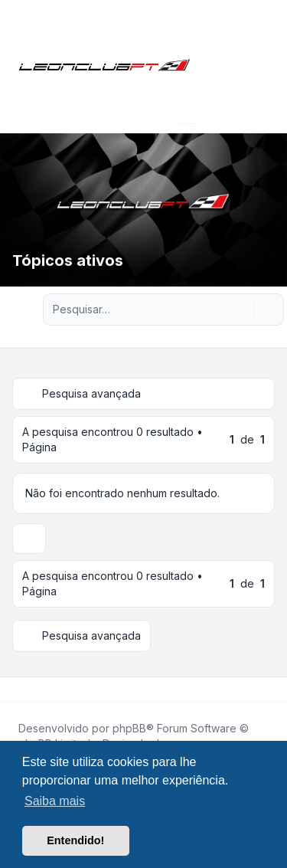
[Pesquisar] (240, 310)
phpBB (129, 728)
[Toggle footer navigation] (269, 689)
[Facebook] (15, 689)
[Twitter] (28, 689)
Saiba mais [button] (55, 801)
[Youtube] (40, 689)
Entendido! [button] (75, 840)
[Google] (52, 689)
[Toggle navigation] (269, 67)
